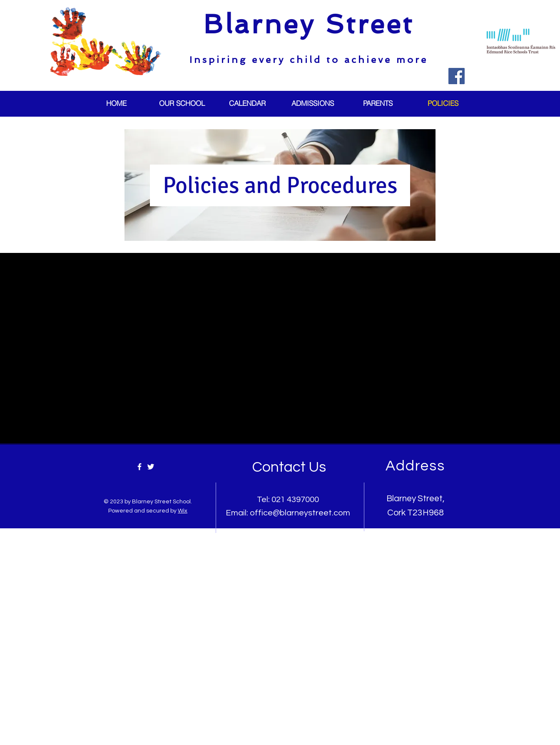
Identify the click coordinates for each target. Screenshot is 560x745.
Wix (183, 511)
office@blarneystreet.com (300, 513)
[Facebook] (457, 76)
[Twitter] (151, 467)
